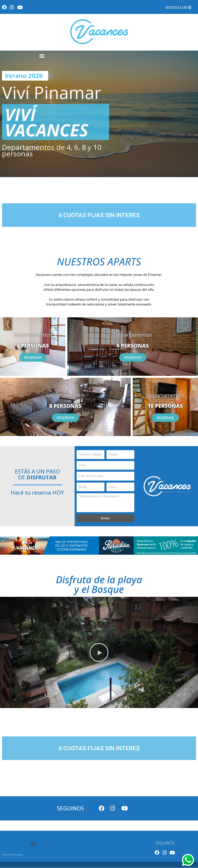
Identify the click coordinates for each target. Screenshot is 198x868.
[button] (178, 7)
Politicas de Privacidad (13, 855)
